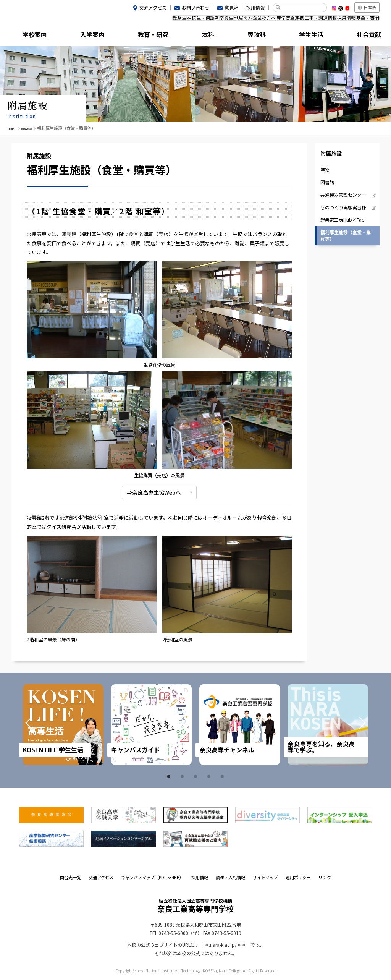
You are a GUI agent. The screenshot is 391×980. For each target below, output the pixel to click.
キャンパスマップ (152, 877)
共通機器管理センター (343, 195)
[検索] (303, 8)
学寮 (325, 169)
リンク (325, 877)
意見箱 (231, 7)
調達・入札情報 (230, 877)
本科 (173, 36)
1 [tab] (170, 776)
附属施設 (357, 36)
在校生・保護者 (162, 20)
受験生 (133, 20)
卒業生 (191, 20)
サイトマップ (265, 877)
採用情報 (255, 7)
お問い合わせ (195, 7)
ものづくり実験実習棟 (343, 207)
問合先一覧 (70, 877)
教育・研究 (126, 36)
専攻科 (218, 36)
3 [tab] (197, 776)
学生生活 (265, 36)
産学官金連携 (271, 20)
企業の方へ (240, 20)
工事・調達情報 (307, 20)
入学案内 (81, 36)
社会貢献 (310, 36)
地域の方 (213, 20)
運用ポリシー (298, 877)
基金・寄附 (365, 20)
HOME (14, 128)
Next (352, 724)
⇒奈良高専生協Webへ (152, 492)
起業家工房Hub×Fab (343, 219)
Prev (39, 724)
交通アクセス (153, 7)
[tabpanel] (63, 725)
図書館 (327, 182)
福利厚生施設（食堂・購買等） (346, 235)
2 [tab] (183, 776)
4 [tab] (210, 776)
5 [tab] (223, 776)
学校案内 (34, 36)
